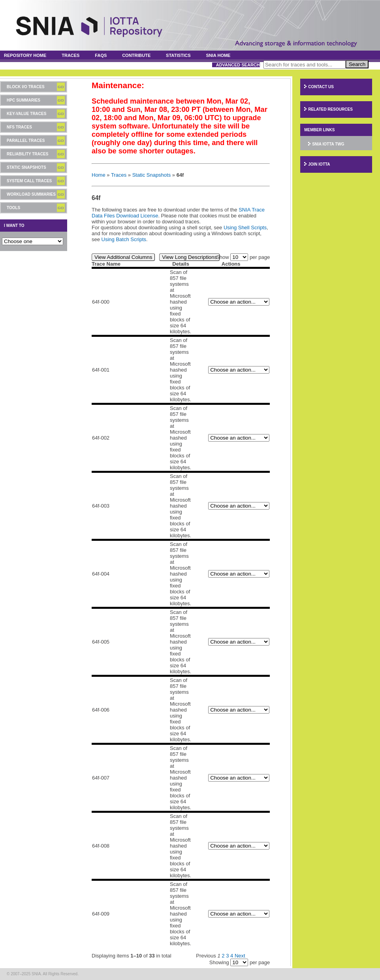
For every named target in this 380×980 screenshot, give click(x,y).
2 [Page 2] (223, 956)
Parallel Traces (26, 141)
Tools (13, 208)
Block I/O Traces (26, 87)
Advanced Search (238, 65)
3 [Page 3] (227, 956)
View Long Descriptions (189, 257)
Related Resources (330, 109)
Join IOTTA (319, 164)
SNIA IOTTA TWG (328, 144)
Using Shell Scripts (245, 228)
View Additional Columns (123, 257)
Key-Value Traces (26, 114)
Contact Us (321, 87)
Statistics (178, 55)
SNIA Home (218, 55)
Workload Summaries (31, 194)
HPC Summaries (24, 100)
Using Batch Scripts (124, 239)
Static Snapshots (26, 167)
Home (99, 175)
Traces (71, 55)
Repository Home (25, 55)
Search (357, 64)
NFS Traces (19, 127)
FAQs (101, 55)
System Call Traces (29, 181)
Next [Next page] (240, 956)
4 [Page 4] (232, 956)
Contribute (136, 55)
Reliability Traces (27, 154)
